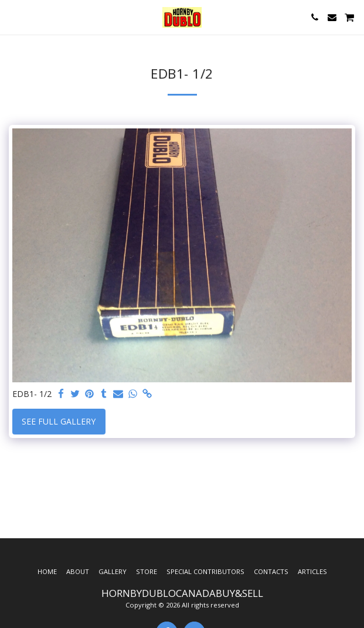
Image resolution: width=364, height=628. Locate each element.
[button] (13, 17)
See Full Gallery (59, 421)
